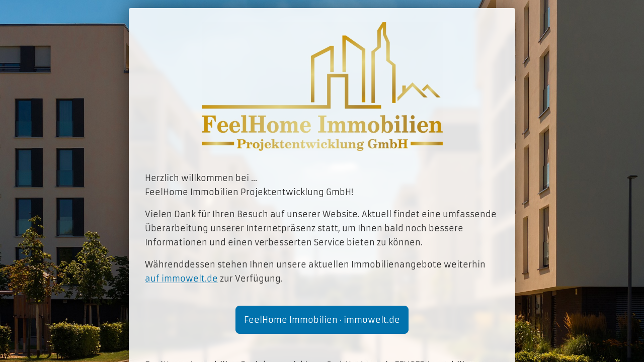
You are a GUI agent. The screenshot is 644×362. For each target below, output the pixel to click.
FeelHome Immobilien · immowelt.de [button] (322, 320)
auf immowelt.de (181, 279)
